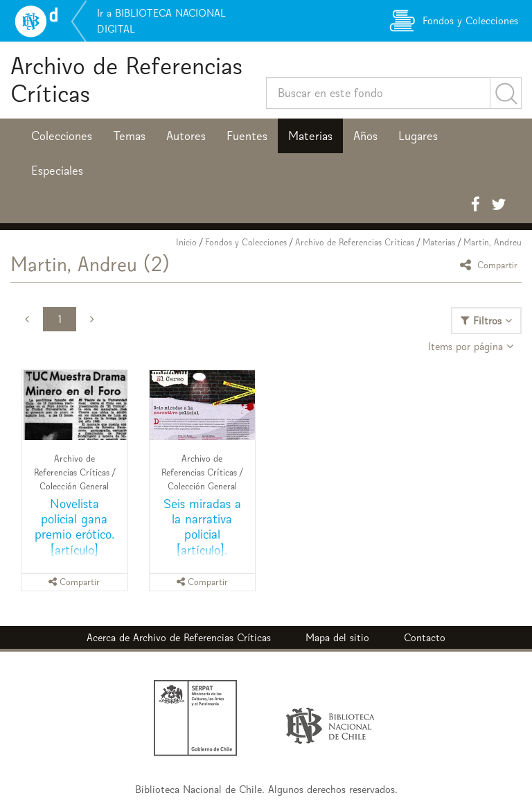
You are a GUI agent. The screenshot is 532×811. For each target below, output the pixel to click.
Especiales (57, 171)
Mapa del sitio (337, 637)
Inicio (186, 242)
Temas (129, 136)
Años (365, 136)
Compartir (491, 264)
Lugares (418, 136)
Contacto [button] (425, 637)
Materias (310, 136)
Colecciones (62, 136)
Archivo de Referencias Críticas (126, 79)
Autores (186, 136)
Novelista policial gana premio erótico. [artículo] (74, 526)
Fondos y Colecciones (246, 242)
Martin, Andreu (493, 242)
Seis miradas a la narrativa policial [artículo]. (202, 526)
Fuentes (247, 136)
